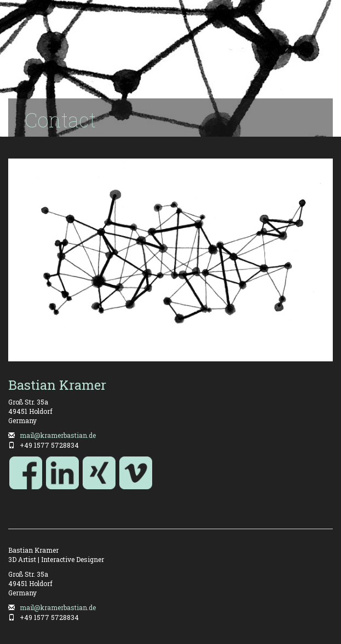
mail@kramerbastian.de (58, 435)
